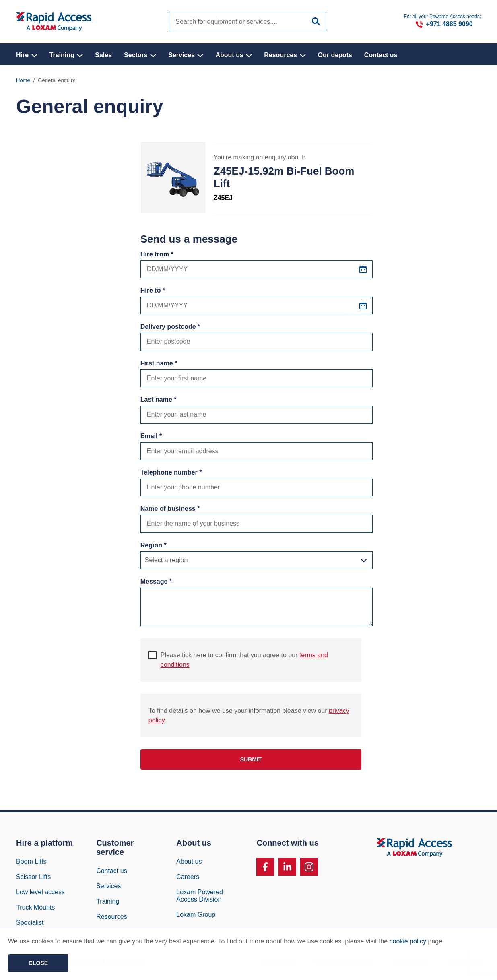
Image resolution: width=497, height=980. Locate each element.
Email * (151, 438)
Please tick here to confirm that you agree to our (238, 661)
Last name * (159, 401)
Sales (103, 55)
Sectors (140, 55)
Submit (251, 761)
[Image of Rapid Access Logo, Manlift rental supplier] (54, 22)
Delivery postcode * (170, 328)
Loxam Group (196, 916)
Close (38, 963)
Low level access (40, 894)
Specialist (30, 924)
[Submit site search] (316, 21)
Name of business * (170, 510)
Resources (285, 55)
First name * (159, 365)
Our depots (335, 55)
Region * (154, 547)
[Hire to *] (257, 307)
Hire (27, 55)
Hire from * (157, 256)
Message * (156, 583)
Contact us (381, 55)
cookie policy (408, 941)
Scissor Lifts (33, 878)
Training (66, 55)
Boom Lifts (31, 863)
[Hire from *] (257, 271)
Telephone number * (171, 474)
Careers (188, 878)
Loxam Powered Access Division (200, 897)
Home (23, 82)
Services (186, 55)
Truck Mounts (35, 909)
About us (234, 55)
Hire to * (153, 292)
